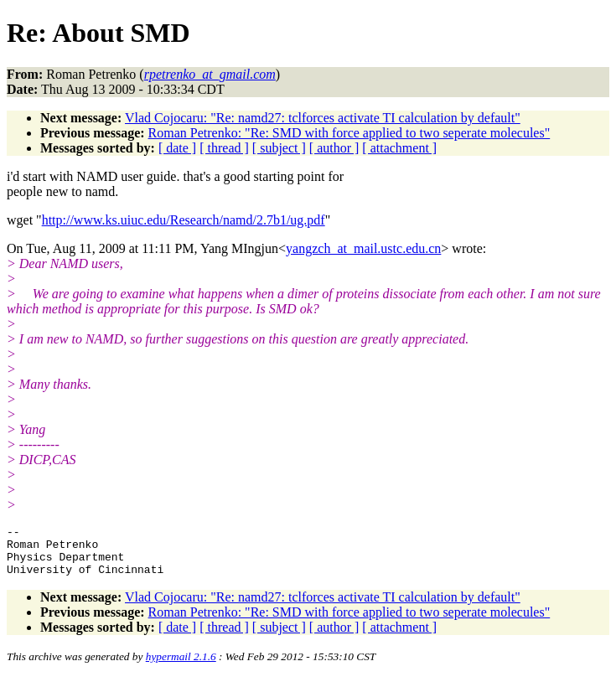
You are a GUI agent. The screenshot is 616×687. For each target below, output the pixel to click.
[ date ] (177, 148)
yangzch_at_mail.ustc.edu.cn (363, 248)
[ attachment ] (399, 148)
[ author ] (334, 148)
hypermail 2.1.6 (181, 666)
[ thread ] (224, 148)
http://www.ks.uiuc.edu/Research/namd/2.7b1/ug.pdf (184, 220)
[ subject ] (279, 148)
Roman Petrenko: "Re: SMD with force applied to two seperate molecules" (349, 133)
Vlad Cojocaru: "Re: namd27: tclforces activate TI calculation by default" (323, 118)
